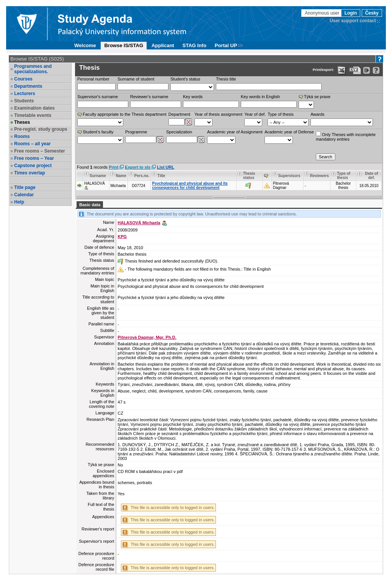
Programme (136, 132)
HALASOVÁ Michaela (139, 223)
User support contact (353, 21)
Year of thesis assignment (219, 114)
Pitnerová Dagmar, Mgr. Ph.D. (147, 337)
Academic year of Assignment (235, 132)
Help (19, 202)
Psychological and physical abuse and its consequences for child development (190, 186)
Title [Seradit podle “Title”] (161, 176)
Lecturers (25, 94)
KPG (122, 236)
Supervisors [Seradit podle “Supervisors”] (289, 176)
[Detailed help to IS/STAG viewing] (376, 70)
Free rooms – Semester (40, 151)
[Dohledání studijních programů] (160, 140)
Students (24, 101)
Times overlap (29, 173)
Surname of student (136, 79)
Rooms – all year (32, 144)
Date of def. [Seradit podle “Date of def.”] (372, 176)
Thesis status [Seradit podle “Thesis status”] (249, 176)
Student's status (185, 79)
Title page (25, 187)
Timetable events (33, 115)
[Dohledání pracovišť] (189, 122)
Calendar (24, 195)
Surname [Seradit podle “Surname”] (98, 176)
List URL (166, 167)
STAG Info (195, 45)
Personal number (93, 79)
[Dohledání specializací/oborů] (201, 140)
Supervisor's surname (98, 97)
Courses (23, 79)
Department (179, 114)
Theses (22, 122)
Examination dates (34, 108)
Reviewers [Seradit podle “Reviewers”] (319, 176)
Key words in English (260, 97)
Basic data (90, 205)
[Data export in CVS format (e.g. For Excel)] (355, 70)
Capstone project (33, 166)
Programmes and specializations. (33, 69)
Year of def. (255, 114)
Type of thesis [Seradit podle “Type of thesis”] (344, 176)
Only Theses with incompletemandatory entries (346, 136)
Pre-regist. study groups (41, 129)
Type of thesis (281, 114)
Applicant (163, 45)
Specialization (179, 132)
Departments (28, 86)
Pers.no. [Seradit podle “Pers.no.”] (142, 176)
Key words (193, 97)
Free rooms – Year (34, 158)
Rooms (22, 136)
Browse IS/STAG (124, 45)
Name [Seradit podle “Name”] (121, 176)
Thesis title (226, 79)
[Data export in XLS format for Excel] (342, 70)
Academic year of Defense (289, 132)
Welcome (85, 45)
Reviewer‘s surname (149, 97)
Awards (317, 114)
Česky (372, 13)
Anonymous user (323, 13)
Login (351, 13)
